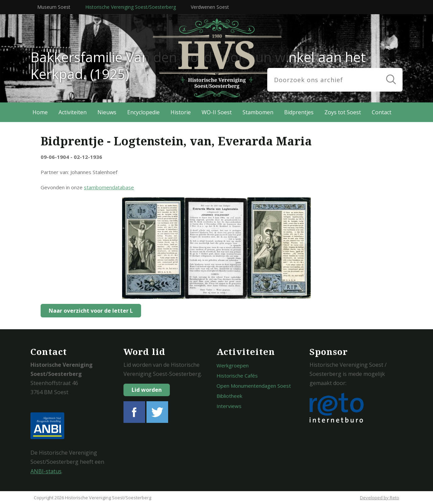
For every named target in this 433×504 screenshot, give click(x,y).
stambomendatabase (109, 187)
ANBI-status (46, 471)
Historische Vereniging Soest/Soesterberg (131, 7)
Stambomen (258, 112)
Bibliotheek (229, 396)
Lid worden (147, 390)
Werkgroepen (233, 365)
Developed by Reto (380, 498)
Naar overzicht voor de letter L (89, 311)
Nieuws (107, 112)
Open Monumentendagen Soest (254, 386)
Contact (382, 112)
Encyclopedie (143, 112)
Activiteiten (73, 112)
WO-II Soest (217, 112)
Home (40, 112)
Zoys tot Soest (343, 112)
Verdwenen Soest (210, 7)
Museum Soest (54, 7)
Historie (181, 112)
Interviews (229, 406)
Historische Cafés (237, 376)
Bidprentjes (299, 112)
